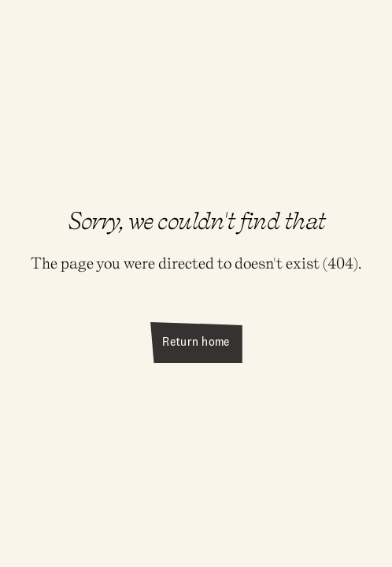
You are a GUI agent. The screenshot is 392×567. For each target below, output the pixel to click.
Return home (196, 342)
